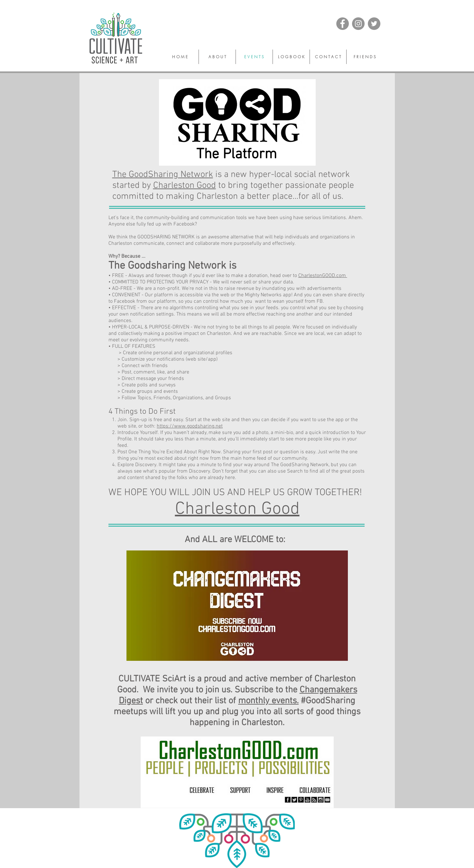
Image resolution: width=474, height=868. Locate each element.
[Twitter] (374, 24)
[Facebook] (343, 24)
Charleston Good (185, 186)
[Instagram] (358, 24)
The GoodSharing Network (163, 175)
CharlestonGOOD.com (323, 276)
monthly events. (268, 701)
